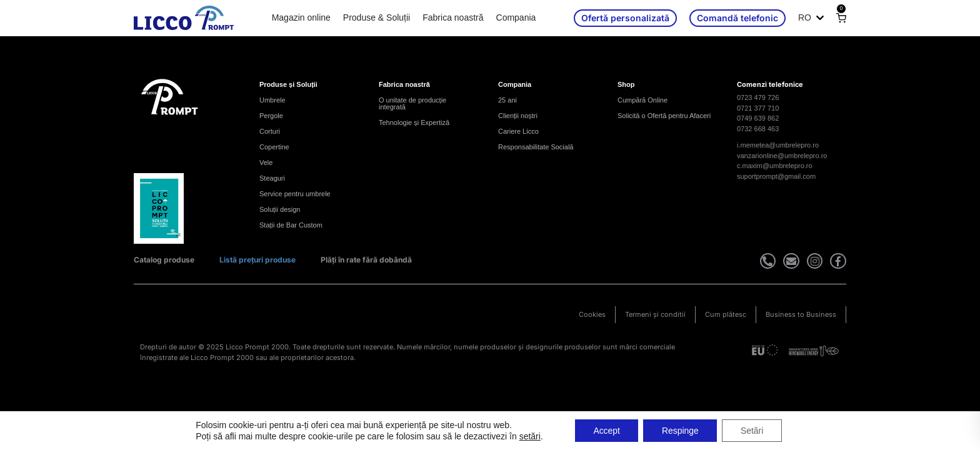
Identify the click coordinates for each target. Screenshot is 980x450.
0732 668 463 (758, 129)
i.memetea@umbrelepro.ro (778, 145)
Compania (516, 17)
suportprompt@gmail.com (776, 176)
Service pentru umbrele (295, 194)
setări (529, 436)
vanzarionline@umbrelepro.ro (782, 156)
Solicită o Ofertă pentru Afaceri (664, 116)
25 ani (507, 100)
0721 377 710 (758, 108)
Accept (606, 431)
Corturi (270, 131)
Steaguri (272, 178)
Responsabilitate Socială (536, 147)
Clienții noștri (518, 116)
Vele (266, 162)
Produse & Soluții (377, 17)
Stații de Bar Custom (291, 225)
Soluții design (280, 209)
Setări (753, 431)
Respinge (680, 431)
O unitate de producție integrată (412, 103)
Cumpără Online (642, 100)
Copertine (274, 147)
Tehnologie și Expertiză (414, 122)
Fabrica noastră (453, 17)
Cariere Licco (518, 131)
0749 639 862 (758, 118)
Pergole (271, 116)
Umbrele (272, 100)
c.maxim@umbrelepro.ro (775, 166)
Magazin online (301, 17)
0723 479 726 (758, 97)
